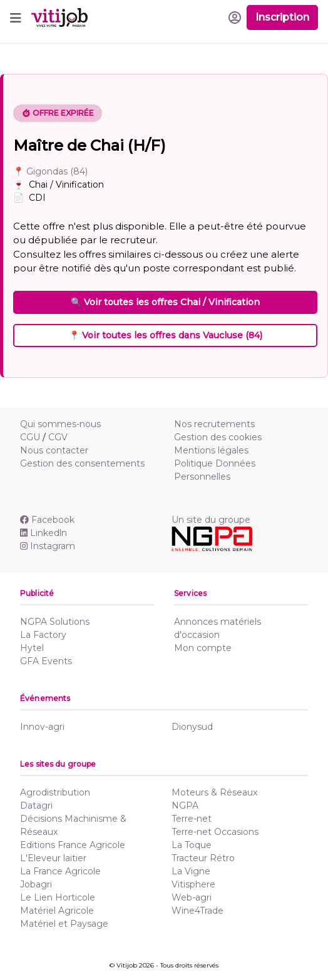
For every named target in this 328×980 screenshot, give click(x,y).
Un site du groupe (211, 520)
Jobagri (36, 884)
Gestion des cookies (218, 437)
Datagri (36, 806)
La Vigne (191, 871)
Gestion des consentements (82, 463)
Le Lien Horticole (58, 897)
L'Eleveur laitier (53, 858)
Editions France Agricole (73, 845)
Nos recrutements (214, 424)
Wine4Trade (197, 911)
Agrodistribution (55, 792)
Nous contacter (54, 450)
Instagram (48, 546)
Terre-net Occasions (215, 832)
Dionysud (192, 727)
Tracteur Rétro (203, 858)
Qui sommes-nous (60, 424)
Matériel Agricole (57, 911)
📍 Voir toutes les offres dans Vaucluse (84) (166, 335)
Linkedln (44, 533)
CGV (58, 437)
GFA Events (46, 661)
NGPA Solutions (55, 622)
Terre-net (192, 819)
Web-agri (192, 897)
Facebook (47, 520)
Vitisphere (193, 884)
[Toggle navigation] (16, 18)
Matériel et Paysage (64, 924)
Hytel (32, 648)
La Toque (192, 845)
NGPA (185, 806)
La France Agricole (60, 871)
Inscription (282, 17)
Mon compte (203, 648)
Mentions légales (211, 450)
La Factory (43, 635)
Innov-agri (42, 727)
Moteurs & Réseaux (214, 792)
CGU (30, 437)
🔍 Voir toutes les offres (165, 302)
